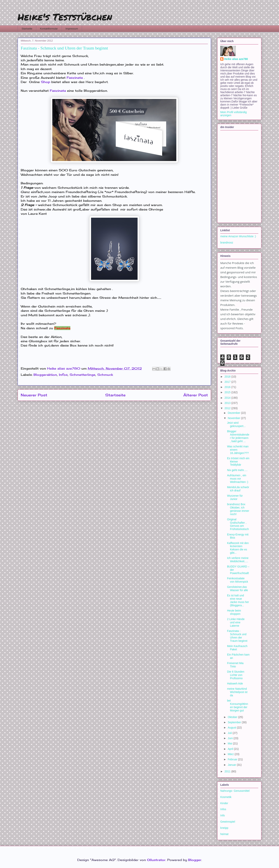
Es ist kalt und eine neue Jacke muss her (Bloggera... (238, 600)
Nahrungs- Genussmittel (235, 791)
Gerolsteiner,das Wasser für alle (238, 589)
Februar (233, 759)
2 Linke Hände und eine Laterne (236, 622)
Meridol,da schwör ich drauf (238, 489)
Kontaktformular (49, 29)
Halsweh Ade (235, 683)
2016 (228, 387)
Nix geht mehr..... (237, 470)
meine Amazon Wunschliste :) (238, 236)
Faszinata (75, 78)
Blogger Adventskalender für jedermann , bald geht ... (238, 436)
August (232, 728)
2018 (228, 377)
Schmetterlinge (82, 375)
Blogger (195, 860)
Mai (230, 743)
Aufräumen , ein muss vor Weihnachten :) (238, 479)
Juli (230, 733)
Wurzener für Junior (235, 497)
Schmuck (105, 375)
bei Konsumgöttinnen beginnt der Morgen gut (238, 705)
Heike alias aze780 (236, 59)
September (235, 722)
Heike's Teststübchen (65, 17)
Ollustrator (156, 860)
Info (223, 815)
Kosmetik (226, 797)
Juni (231, 738)
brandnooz (227, 243)
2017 (228, 382)
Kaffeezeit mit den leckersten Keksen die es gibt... (238, 548)
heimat (224, 834)
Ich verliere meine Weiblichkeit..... (238, 560)
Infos (63, 375)
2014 (228, 398)
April (231, 749)
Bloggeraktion (45, 375)
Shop (46, 82)
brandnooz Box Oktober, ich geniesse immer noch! (238, 509)
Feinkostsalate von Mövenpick (238, 580)
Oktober (233, 717)
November (234, 418)
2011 (228, 771)
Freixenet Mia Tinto (235, 665)
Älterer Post (196, 395)
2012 (228, 408)
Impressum (72, 29)
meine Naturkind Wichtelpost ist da (237, 692)
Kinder (224, 803)
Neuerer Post (34, 395)
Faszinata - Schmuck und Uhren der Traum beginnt (237, 636)
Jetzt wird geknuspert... (236, 424)
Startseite (27, 29)
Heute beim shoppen (234, 612)
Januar (232, 765)
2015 (228, 392)
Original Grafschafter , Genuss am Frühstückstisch (238, 524)
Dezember (234, 413)
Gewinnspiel (228, 822)
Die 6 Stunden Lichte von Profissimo (236, 675)
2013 (228, 403)
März (231, 754)
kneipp (224, 828)
